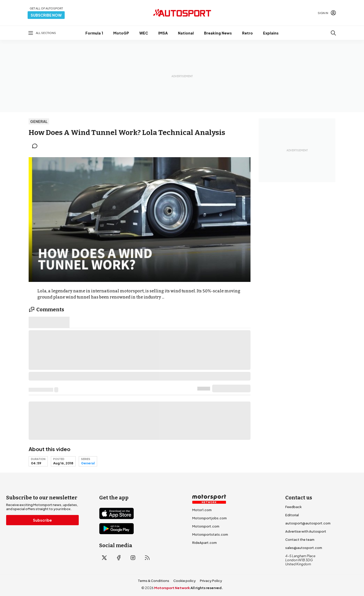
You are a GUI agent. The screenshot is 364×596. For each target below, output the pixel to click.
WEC (144, 33)
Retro (247, 33)
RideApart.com (204, 543)
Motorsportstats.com (210, 534)
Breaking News (218, 33)
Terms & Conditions (153, 581)
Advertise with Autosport (306, 531)
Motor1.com (202, 510)
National (186, 33)
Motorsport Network (172, 588)
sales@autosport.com (304, 548)
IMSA (163, 33)
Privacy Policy (211, 581)
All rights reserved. (207, 588)
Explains (271, 33)
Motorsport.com (206, 526)
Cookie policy (185, 581)
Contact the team (300, 540)
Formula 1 (94, 33)
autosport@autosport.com (308, 523)
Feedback (293, 507)
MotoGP (121, 33)
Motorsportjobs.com (209, 518)
